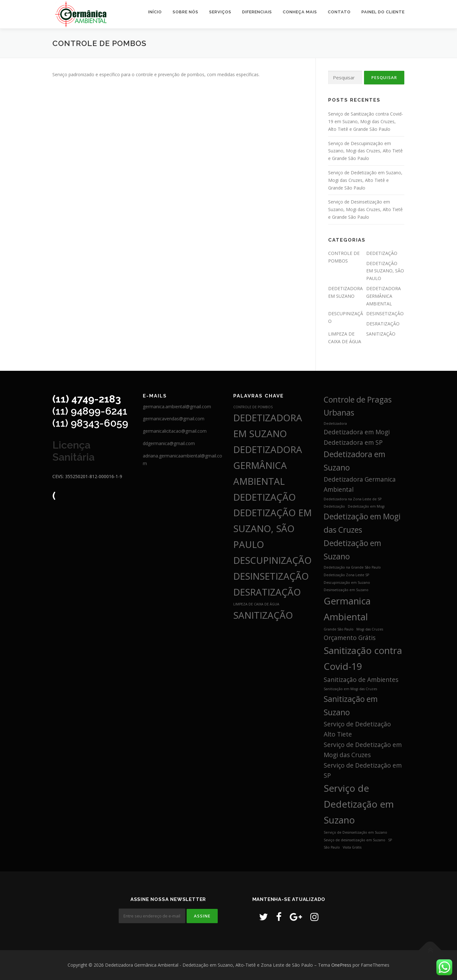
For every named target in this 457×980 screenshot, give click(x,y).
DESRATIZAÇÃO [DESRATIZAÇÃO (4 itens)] (267, 592)
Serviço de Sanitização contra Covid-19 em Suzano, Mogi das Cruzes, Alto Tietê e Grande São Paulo (366, 121)
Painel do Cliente (383, 12)
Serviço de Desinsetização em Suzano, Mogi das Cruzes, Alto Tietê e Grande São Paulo (365, 209)
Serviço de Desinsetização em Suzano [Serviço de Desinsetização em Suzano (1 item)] (355, 832)
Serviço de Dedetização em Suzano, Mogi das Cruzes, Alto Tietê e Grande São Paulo (365, 180)
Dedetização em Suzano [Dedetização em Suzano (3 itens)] (352, 550)
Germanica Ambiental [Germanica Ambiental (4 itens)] (347, 609)
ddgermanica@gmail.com (169, 443)
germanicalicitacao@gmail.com (175, 431)
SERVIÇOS (220, 12)
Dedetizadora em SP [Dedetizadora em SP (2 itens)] (353, 443)
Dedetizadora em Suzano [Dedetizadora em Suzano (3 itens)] (354, 461)
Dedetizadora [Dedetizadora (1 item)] (335, 423)
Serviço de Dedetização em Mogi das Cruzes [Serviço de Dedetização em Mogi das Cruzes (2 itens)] (363, 750)
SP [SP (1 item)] (390, 840)
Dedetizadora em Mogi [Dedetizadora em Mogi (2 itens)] (357, 432)
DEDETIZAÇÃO (382, 253)
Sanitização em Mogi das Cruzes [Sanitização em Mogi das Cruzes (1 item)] (350, 689)
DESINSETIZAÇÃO (385, 313)
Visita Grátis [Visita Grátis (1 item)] (352, 847)
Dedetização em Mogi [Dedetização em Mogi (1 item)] (366, 506)
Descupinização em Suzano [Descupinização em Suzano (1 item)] (347, 583)
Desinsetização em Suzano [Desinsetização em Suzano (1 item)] (346, 590)
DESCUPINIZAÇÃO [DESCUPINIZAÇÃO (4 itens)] (272, 560)
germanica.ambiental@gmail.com (177, 407)
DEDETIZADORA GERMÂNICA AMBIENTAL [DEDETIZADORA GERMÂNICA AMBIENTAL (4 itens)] (268, 465)
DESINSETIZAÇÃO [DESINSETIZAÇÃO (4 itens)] (271, 576)
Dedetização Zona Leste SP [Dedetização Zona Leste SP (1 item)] (346, 575)
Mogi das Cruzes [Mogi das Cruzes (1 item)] (370, 629)
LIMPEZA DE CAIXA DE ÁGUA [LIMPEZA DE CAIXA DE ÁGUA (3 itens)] (256, 604)
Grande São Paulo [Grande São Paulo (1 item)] (339, 629)
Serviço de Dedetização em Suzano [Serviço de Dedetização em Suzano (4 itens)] (359, 804)
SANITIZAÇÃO (381, 334)
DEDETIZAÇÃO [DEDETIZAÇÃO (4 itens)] (265, 497)
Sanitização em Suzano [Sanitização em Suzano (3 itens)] (351, 706)
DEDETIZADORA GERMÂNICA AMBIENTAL (384, 296)
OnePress (341, 965)
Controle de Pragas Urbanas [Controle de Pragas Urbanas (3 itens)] (358, 406)
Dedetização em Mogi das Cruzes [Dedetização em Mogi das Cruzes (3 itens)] (362, 523)
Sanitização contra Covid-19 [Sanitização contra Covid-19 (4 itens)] (363, 658)
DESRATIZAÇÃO (383, 324)
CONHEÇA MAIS (300, 12)
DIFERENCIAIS (257, 12)
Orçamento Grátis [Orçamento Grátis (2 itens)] (350, 638)
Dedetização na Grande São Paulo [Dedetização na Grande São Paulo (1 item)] (352, 567)
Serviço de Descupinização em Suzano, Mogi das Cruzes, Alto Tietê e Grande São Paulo (365, 151)
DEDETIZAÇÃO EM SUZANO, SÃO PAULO (385, 271)
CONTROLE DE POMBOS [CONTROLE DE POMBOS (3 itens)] (253, 407)
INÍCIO (155, 12)
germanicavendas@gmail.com (174, 419)
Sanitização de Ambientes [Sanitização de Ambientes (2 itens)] (361, 680)
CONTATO (339, 12)
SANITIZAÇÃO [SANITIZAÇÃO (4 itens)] (263, 615)
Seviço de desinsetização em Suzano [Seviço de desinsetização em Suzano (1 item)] (354, 840)
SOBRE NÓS (185, 12)
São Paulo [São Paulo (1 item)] (332, 847)
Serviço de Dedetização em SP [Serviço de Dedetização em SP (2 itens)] (363, 770)
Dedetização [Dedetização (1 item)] (334, 506)
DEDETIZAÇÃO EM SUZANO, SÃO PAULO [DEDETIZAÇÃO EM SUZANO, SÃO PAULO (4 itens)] (272, 529)
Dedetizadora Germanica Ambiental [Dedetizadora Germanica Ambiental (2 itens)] (360, 484)
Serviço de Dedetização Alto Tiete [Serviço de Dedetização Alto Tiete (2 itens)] (357, 729)
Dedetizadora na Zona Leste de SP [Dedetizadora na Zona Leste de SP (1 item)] (353, 499)
